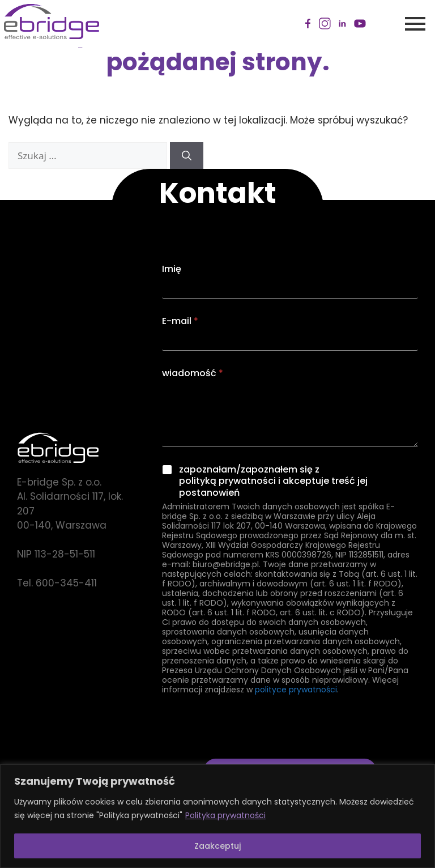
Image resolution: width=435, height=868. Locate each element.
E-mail (180, 321)
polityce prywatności (296, 690)
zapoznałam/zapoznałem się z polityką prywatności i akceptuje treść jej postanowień (273, 482)
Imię (172, 269)
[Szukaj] (187, 156)
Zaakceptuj (217, 846)
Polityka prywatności (225, 815)
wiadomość (193, 373)
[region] (217, 816)
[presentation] (248, 751)
